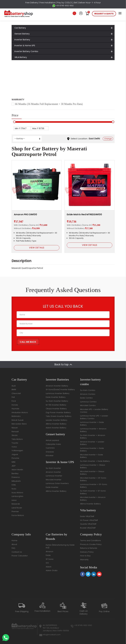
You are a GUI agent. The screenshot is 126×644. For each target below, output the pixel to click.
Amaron (49, 552)
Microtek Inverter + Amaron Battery (93, 499)
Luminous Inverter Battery (58, 393)
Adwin (49, 567)
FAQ (13, 548)
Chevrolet (16, 393)
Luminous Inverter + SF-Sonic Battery (94, 486)
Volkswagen (17, 450)
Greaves (50, 452)
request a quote (104, 14)
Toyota (15, 443)
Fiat (13, 397)
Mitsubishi (16, 481)
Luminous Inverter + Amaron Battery (93, 430)
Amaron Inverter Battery (57, 386)
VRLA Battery (21, 57)
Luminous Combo (88, 402)
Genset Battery (22, 34)
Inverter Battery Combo (26, 51)
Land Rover (17, 508)
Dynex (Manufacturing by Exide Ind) (60, 546)
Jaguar (15, 454)
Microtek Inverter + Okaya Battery (92, 473)
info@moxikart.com (52, 635)
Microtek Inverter (54, 480)
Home (18, 74)
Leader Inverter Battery (56, 420)
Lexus (14, 500)
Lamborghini (17, 496)
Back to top (61, 364)
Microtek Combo (88, 405)
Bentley (15, 473)
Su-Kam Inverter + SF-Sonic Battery (93, 492)
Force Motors (18, 515)
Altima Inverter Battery (56, 424)
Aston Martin (17, 470)
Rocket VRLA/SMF (88, 528)
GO (47, 563)
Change (108, 139)
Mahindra (16, 416)
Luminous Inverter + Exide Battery (92, 424)
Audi (14, 386)
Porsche (15, 458)
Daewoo (16, 477)
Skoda (15, 435)
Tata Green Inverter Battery (59, 416)
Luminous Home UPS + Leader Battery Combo (94, 417)
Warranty (84, 560)
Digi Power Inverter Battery (58, 412)
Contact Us (17, 552)
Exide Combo (86, 398)
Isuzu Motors (17, 493)
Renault (15, 432)
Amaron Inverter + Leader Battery (92, 443)
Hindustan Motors (20, 412)
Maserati (43, 74)
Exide (48, 555)
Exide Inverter (52, 487)
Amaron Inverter (53, 472)
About (14, 544)
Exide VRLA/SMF (87, 516)
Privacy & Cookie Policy (91, 544)
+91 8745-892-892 (63, 6)
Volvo (14, 447)
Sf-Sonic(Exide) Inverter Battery (60, 390)
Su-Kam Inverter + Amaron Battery (93, 437)
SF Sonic (50, 559)
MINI (13, 462)
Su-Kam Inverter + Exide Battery (95, 461)
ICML (14, 485)
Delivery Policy (87, 552)
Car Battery (20, 28)
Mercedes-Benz (19, 424)
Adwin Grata (52, 570)
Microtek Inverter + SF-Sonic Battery (93, 479)
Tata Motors (17, 439)
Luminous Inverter (54, 476)
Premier (15, 511)
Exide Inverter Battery (56, 397)
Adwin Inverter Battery (56, 428)
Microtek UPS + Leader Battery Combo (94, 411)
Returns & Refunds (89, 548)
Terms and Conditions (90, 540)
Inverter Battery (22, 40)
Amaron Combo (88, 394)
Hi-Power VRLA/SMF (89, 520)
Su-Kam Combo (88, 390)
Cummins (50, 448)
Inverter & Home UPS (25, 45)
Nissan (15, 428)
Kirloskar (50, 456)
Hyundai (15, 409)
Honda (15, 405)
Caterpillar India (53, 444)
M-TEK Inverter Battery (56, 405)
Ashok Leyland (52, 440)
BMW (14, 390)
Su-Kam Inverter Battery (57, 401)
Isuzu (14, 489)
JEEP (14, 466)
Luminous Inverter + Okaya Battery (93, 466)
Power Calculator (20, 556)
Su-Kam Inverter (53, 468)
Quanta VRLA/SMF (88, 524)
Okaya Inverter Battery (56, 409)
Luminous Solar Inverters (57, 483)
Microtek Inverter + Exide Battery (92, 456)
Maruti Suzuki (18, 420)
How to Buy (85, 556)
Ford (14, 401)
